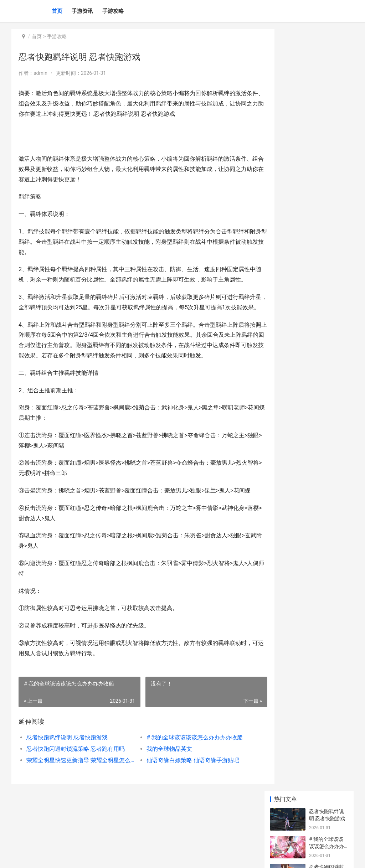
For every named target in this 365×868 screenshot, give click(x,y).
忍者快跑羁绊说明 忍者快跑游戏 (67, 779)
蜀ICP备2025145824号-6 (110, 857)
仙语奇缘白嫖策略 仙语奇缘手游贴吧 (184, 802)
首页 (57, 11)
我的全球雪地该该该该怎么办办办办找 (327, 247)
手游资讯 (82, 11)
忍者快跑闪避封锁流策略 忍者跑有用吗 (76, 790)
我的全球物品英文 (161, 790)
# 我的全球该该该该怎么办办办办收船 (186, 779)
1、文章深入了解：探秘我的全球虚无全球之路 (327, 303)
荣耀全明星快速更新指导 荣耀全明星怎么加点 (77, 802)
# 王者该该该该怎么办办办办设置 (327, 275)
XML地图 (144, 857)
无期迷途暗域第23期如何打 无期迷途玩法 (327, 466)
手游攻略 (113, 11)
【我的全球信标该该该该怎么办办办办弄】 (327, 220)
